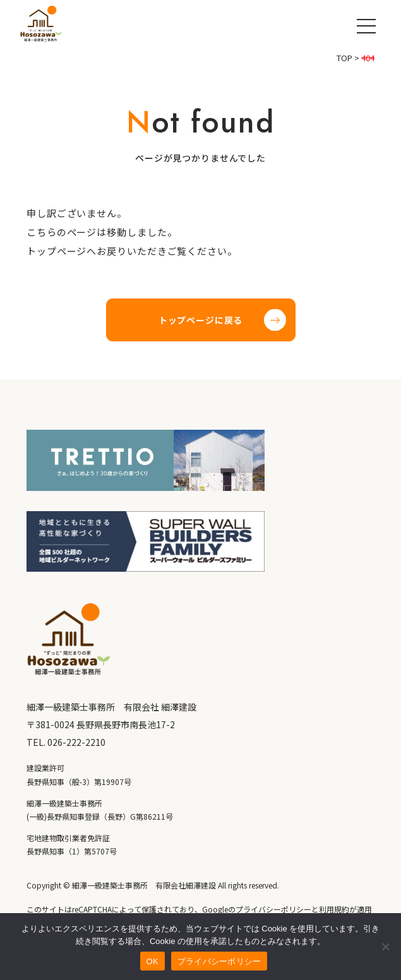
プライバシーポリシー (219, 961)
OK (153, 961)
